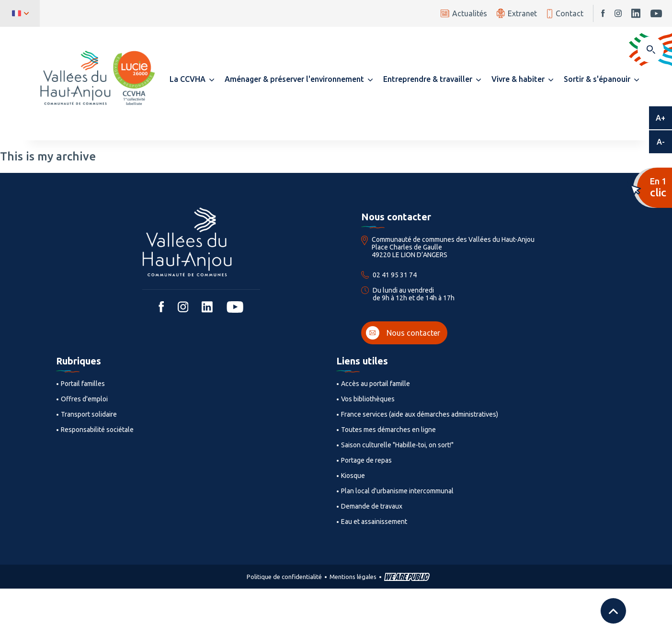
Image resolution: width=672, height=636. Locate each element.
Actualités (464, 13)
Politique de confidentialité (284, 577)
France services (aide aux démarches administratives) (420, 414)
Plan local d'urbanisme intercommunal (397, 491)
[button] (192, 79)
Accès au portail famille (376, 384)
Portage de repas (366, 460)
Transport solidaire (89, 414)
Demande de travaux (372, 506)
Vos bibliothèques (368, 399)
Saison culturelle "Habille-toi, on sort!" (397, 445)
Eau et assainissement (374, 522)
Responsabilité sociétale (97, 430)
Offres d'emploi (84, 399)
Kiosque (353, 476)
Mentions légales (353, 577)
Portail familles (83, 384)
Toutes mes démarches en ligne (388, 430)
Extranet (517, 13)
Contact (565, 14)
